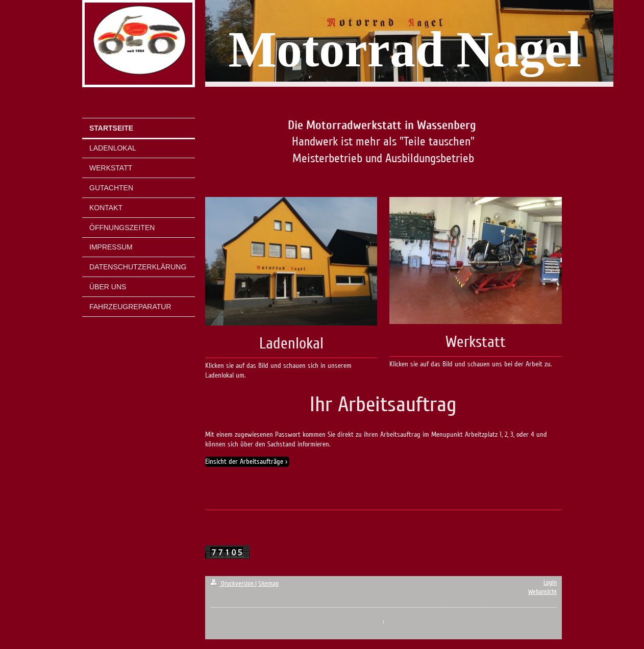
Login (550, 583)
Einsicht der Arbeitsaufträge (244, 461)
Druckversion (233, 584)
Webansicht (542, 592)
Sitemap (268, 584)
